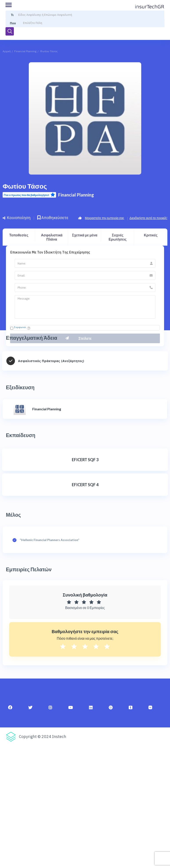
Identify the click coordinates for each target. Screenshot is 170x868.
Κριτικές (151, 235)
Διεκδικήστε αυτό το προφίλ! (148, 218)
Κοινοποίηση (17, 218)
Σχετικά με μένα (85, 235)
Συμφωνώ (20, 327)
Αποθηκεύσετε (53, 218)
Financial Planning (25, 51)
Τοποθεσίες (19, 235)
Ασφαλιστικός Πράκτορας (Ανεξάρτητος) (51, 361)
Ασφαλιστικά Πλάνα (52, 237)
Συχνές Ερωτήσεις (118, 237)
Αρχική (7, 51)
